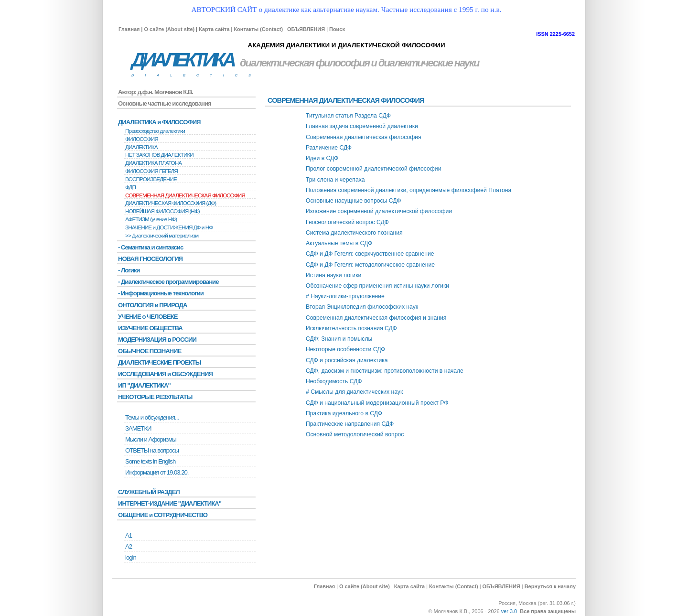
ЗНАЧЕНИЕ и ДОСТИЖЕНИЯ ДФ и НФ (169, 227)
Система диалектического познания (354, 233)
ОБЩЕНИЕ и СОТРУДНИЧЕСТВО (163, 515)
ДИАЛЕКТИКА (183, 60)
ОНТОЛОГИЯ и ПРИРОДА (152, 305)
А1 (129, 535)
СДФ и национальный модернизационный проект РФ (377, 403)
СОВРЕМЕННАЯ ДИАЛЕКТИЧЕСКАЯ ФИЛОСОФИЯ (185, 195)
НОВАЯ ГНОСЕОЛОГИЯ (150, 259)
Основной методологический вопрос (355, 434)
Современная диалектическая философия (364, 137)
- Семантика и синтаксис (150, 247)
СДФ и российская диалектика (347, 360)
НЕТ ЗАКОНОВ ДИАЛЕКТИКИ (159, 155)
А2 (129, 546)
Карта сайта (214, 29)
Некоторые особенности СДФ (345, 349)
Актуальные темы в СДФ (339, 243)
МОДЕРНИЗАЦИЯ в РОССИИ (157, 340)
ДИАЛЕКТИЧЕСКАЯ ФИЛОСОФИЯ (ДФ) (171, 203)
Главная (129, 29)
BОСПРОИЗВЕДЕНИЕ (151, 179)
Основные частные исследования (165, 103)
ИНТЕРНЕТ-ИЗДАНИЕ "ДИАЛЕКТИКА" (170, 503)
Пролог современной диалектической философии (373, 169)
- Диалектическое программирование (168, 282)
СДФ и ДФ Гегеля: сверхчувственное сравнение (370, 254)
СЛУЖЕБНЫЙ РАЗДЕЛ (149, 492)
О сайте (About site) (169, 29)
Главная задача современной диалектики (362, 126)
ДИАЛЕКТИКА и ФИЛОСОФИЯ (159, 122)
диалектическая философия (305, 63)
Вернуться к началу (550, 586)
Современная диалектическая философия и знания (376, 318)
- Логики (129, 270)
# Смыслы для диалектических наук (354, 392)
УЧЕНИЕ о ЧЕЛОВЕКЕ (148, 317)
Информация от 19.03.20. (157, 472)
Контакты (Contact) (258, 29)
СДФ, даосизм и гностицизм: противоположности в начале (385, 371)
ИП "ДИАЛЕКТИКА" (144, 385)
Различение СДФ (329, 148)
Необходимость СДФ (334, 381)
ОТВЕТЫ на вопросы (152, 450)
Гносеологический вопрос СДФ (347, 222)
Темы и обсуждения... (152, 417)
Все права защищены (548, 611)
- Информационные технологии (161, 293)
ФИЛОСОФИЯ (142, 139)
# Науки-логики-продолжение (345, 296)
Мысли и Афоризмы (151, 439)
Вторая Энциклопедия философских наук (362, 307)
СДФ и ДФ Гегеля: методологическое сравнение (370, 265)
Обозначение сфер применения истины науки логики (377, 286)
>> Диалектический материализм (162, 236)
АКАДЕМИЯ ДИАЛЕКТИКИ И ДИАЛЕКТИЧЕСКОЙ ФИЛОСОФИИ (346, 45)
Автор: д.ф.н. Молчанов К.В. (156, 92)
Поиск (337, 29)
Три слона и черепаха (335, 180)
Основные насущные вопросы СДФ (353, 201)
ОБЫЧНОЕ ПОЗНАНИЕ (150, 351)
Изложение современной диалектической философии (379, 211)
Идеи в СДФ (322, 158)
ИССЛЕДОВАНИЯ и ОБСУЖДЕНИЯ (165, 374)
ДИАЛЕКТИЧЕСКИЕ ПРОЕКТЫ (160, 362)
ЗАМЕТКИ (138, 428)
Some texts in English (150, 461)
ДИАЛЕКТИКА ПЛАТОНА (153, 163)
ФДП (130, 187)
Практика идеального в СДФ (344, 413)
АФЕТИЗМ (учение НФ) (151, 219)
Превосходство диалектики (155, 131)
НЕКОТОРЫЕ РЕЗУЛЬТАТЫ (155, 397)
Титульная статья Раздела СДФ (348, 116)
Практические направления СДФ (350, 424)
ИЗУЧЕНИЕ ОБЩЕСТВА (150, 328)
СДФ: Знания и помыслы (339, 339)
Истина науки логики (333, 275)
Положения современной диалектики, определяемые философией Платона (408, 190)
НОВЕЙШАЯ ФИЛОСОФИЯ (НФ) (162, 211)
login (131, 557)
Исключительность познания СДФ (351, 328)
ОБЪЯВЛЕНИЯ (306, 29)
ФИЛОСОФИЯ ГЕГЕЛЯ (151, 171)
